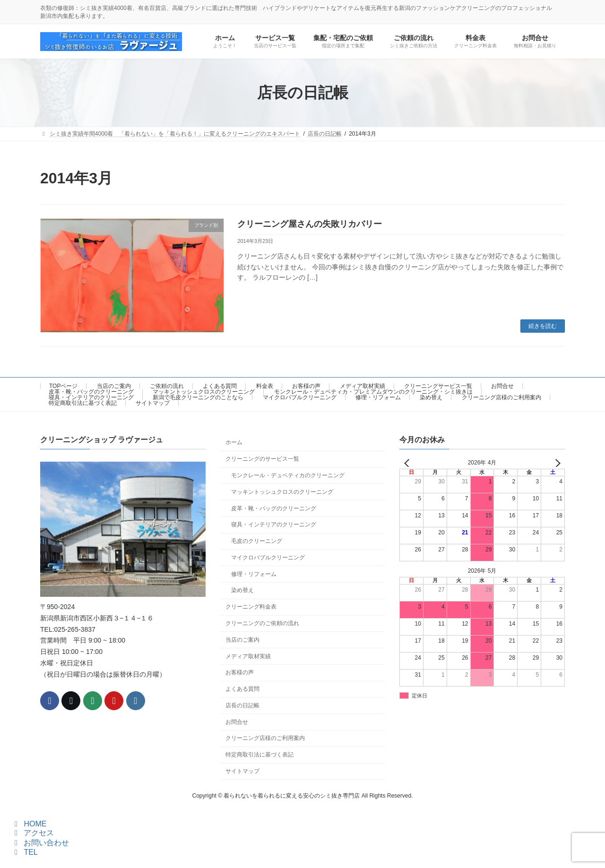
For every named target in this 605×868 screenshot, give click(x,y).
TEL (25, 852)
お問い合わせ (40, 843)
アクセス (33, 833)
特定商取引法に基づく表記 (83, 403)
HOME (29, 824)
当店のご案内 (114, 386)
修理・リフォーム (378, 397)
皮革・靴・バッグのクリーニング (91, 392)
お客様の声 (306, 386)
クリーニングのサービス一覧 (262, 459)
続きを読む (543, 326)
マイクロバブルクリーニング (300, 397)
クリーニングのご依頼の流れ (262, 623)
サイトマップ (153, 403)
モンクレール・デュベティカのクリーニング (288, 475)
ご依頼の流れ (167, 386)
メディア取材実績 (363, 386)
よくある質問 (220, 386)
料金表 (265, 386)
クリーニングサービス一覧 (438, 386)
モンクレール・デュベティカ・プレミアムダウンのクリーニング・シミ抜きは (373, 392)
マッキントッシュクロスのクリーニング (204, 392)
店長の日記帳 (242, 705)
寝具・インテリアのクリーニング (91, 397)
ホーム (234, 442)
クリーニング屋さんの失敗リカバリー (310, 224)
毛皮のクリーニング (257, 541)
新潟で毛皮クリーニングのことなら (198, 397)
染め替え (431, 397)
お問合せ (502, 386)
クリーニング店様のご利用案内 (501, 397)
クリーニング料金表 (251, 607)
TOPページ (63, 386)
